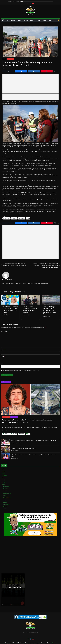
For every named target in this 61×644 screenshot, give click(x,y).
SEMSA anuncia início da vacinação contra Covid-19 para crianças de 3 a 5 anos (10, 309)
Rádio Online (6, 486)
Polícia (19, 20)
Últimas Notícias (11, 59)
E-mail (3, 356)
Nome (3, 350)
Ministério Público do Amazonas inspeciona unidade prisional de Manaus (30, 309)
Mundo (5, 509)
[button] (52, 20)
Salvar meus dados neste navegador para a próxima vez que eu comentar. (22, 370)
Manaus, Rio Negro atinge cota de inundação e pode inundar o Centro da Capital (49, 310)
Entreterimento (14, 417)
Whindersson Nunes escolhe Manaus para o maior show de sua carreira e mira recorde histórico (27, 421)
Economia (25, 20)
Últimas (13, 20)
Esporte (32, 20)
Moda (5, 500)
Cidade (4, 59)
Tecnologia (6, 504)
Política (44, 20)
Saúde (5, 491)
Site (2, 363)
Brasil (38, 20)
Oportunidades (7, 493)
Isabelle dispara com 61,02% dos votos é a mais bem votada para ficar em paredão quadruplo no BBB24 (33, 456)
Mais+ (50, 20)
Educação (6, 489)
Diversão (5, 502)
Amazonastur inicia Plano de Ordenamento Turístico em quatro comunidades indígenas (13, 265)
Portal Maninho (14, 68)
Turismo (5, 507)
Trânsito (5, 495)
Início (7, 20)
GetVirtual (53, 643)
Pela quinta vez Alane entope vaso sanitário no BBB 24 (24, 448)
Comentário (5, 331)
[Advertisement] (30, 83)
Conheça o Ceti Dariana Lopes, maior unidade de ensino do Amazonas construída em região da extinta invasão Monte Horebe (46, 266)
